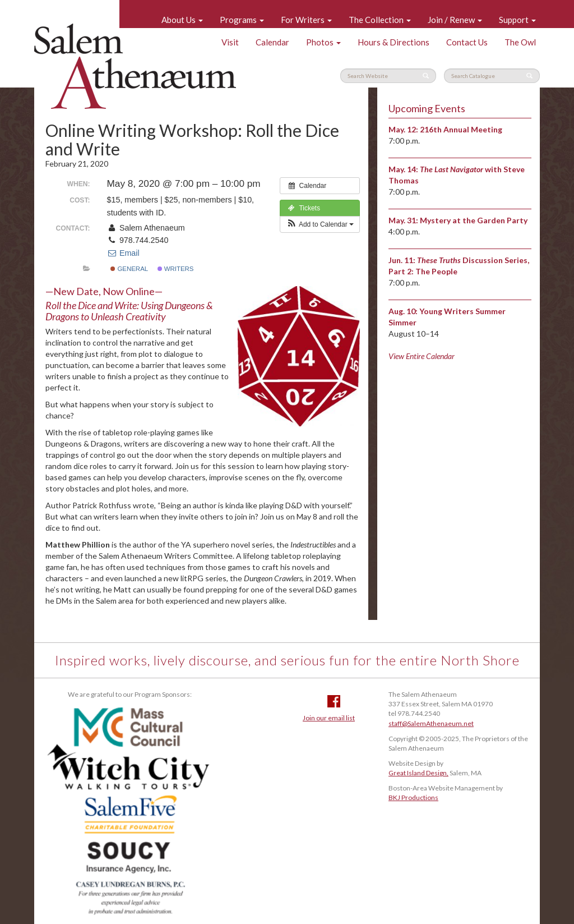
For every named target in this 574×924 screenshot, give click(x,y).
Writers (176, 269)
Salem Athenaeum (135, 66)
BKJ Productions (413, 797)
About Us (182, 20)
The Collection (380, 20)
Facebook (334, 701)
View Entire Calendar (422, 356)
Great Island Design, (418, 773)
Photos (323, 42)
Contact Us (467, 42)
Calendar (272, 42)
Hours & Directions (394, 42)
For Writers (306, 20)
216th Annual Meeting (461, 129)
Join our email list (329, 718)
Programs (242, 20)
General (129, 269)
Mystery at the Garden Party (474, 220)
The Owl (520, 42)
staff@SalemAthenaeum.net (431, 723)
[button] (320, 224)
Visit (230, 42)
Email (123, 253)
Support (517, 20)
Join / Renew (455, 20)
